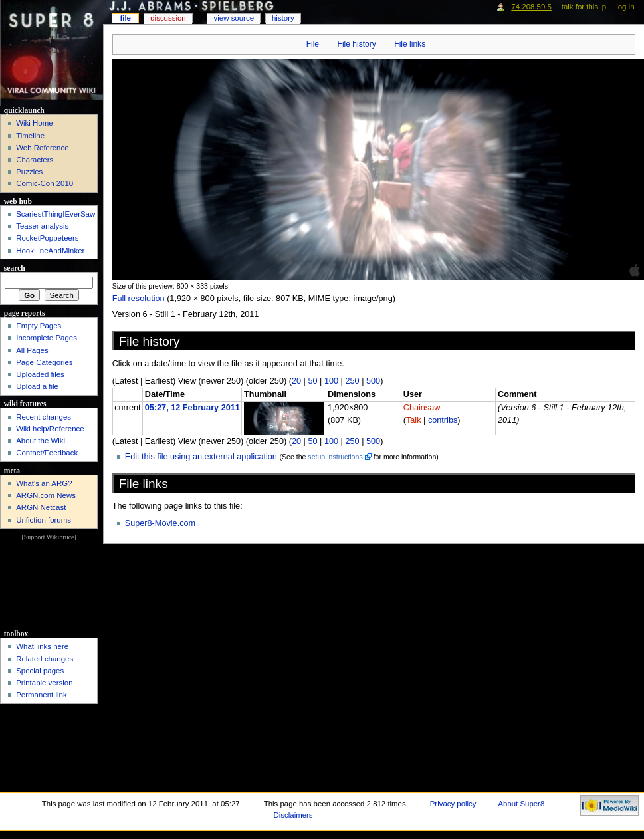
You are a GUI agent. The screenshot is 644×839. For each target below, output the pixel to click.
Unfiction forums (44, 520)
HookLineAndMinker (50, 251)
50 (312, 381)
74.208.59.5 (531, 7)
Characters (35, 160)
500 (373, 381)
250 (352, 381)
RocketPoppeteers (47, 238)
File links (410, 44)
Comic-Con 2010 (45, 183)
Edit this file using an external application (201, 457)
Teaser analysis (42, 226)
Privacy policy (453, 804)
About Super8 (521, 804)
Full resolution (139, 299)
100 (331, 381)
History (283, 18)
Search (15, 268)
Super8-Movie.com (160, 523)
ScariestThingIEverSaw (55, 214)
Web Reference (42, 148)
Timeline (30, 136)
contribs (443, 420)
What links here (42, 646)
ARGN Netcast (41, 507)
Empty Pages (39, 326)
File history (357, 44)
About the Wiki (41, 441)
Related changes (45, 659)
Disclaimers (293, 815)
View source (234, 18)
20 (296, 381)
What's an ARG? (44, 483)
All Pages (32, 350)
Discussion (168, 18)
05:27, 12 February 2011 (192, 408)
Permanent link (41, 695)
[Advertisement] (49, 584)
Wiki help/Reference (50, 429)
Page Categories (44, 362)
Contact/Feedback (47, 453)
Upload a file (37, 386)
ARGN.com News (46, 495)
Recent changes (44, 417)
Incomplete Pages (47, 338)
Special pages (40, 671)
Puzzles (29, 172)
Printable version (44, 683)
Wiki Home (34, 123)
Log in (625, 7)
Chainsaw (422, 408)
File (313, 44)
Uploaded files (40, 374)
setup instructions (335, 457)
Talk (414, 420)
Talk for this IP (584, 7)
